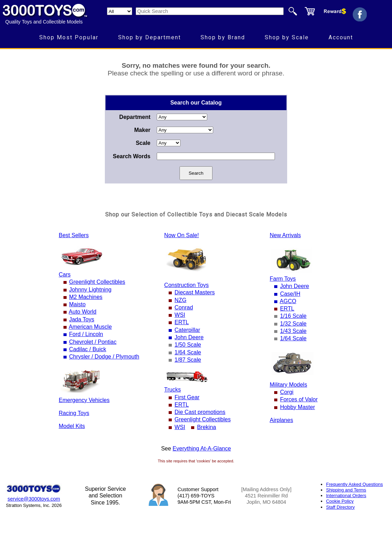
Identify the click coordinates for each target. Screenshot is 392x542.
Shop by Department (150, 37)
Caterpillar (187, 330)
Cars (65, 275)
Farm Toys (283, 279)
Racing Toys (74, 413)
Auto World (83, 312)
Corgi (287, 392)
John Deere (189, 337)
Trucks (172, 390)
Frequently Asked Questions (354, 484)
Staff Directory (340, 507)
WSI (180, 315)
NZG (181, 300)
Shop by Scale (287, 37)
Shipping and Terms (346, 490)
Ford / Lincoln (86, 334)
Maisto (77, 304)
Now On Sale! (181, 235)
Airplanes (281, 420)
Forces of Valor (299, 399)
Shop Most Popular (69, 37)
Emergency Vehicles (84, 400)
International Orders (346, 496)
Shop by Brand (223, 37)
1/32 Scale (293, 324)
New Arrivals (285, 235)
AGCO (288, 301)
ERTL (182, 322)
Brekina (207, 427)
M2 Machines (86, 297)
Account (341, 37)
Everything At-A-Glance (202, 449)
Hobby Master (298, 407)
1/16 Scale (293, 316)
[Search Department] (120, 11)
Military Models (288, 385)
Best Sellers (74, 235)
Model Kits (72, 426)
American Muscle (90, 327)
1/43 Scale (293, 331)
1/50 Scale (188, 345)
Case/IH (290, 294)
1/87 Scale (188, 360)
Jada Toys (82, 319)
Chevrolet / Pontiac (93, 342)
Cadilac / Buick (88, 349)
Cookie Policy (340, 501)
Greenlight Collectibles (97, 282)
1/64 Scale (188, 352)
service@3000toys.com (34, 499)
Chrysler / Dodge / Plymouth (104, 357)
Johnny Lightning (90, 290)
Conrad (184, 307)
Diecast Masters (195, 292)
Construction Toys (186, 285)
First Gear (187, 397)
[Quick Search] (210, 11)
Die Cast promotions (200, 412)
